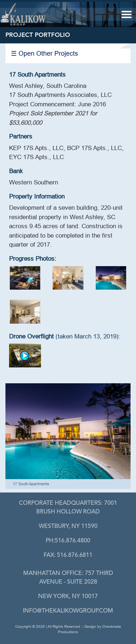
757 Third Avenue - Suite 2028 (68, 578)
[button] (127, 14)
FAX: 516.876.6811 (68, 555)
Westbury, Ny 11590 (68, 526)
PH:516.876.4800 (68, 541)
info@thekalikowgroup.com (68, 611)
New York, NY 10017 (68, 597)
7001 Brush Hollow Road (68, 508)
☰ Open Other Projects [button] (44, 53)
